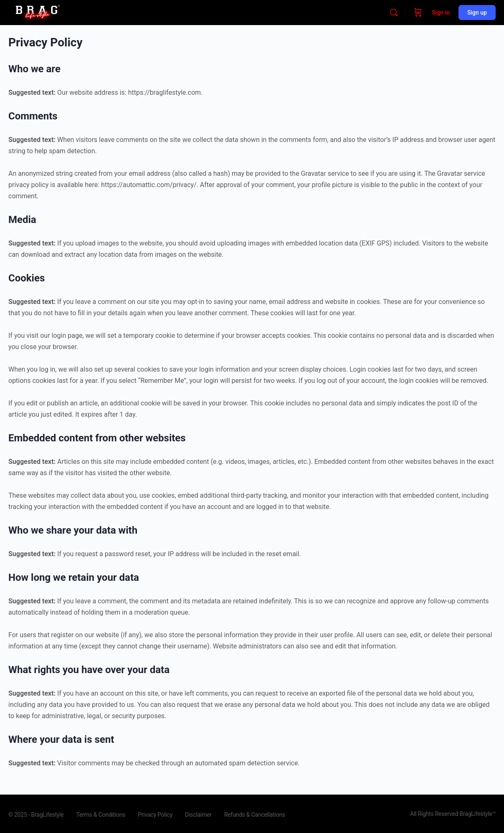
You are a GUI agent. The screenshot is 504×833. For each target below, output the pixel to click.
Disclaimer (198, 815)
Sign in (441, 13)
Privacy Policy (155, 815)
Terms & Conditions (101, 815)
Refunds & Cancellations (255, 815)
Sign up (477, 13)
